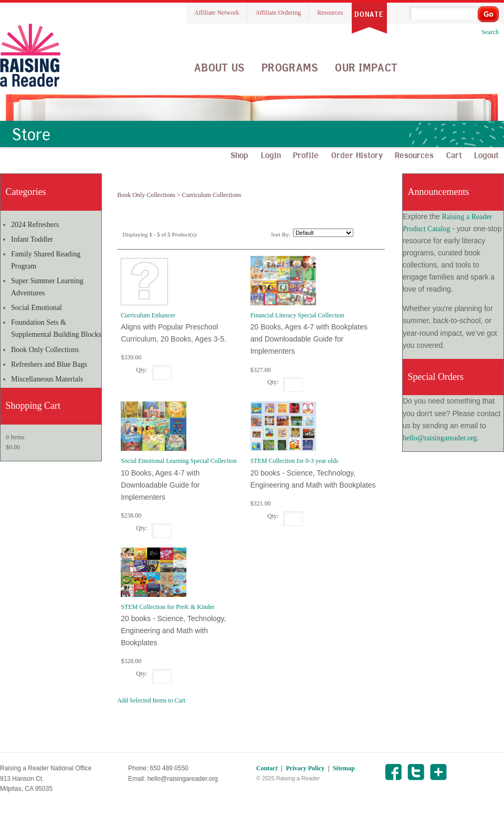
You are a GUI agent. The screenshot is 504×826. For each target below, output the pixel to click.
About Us (219, 68)
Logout (486, 155)
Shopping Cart (33, 406)
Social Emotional (36, 308)
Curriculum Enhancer (148, 315)
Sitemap (344, 768)
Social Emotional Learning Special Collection (179, 461)
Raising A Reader (30, 55)
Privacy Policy (305, 768)
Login (271, 155)
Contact (267, 768)
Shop (239, 155)
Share (438, 772)
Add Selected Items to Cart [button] (151, 700)
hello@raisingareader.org (440, 438)
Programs (290, 68)
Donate (369, 14)
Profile (306, 155)
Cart (454, 155)
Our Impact (366, 68)
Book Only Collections (45, 350)
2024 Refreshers (35, 225)
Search (490, 32)
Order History (357, 155)
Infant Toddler (32, 239)
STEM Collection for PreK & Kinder (167, 607)
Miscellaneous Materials (47, 379)
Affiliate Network (217, 13)
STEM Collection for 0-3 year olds (295, 461)
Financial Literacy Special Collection (297, 315)
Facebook (393, 772)
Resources (330, 13)
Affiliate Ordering (278, 13)
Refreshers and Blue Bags (49, 364)
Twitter (416, 772)
